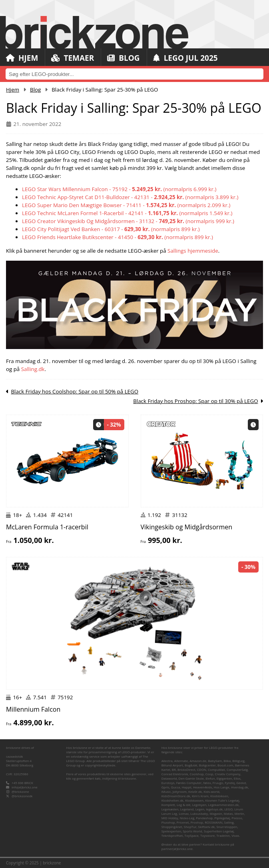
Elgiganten (224, 778)
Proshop (197, 822)
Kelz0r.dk (195, 791)
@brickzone (20, 791)
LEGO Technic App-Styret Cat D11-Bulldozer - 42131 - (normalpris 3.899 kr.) (130, 197)
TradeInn (223, 835)
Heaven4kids (203, 787)
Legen (200, 809)
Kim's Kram (200, 796)
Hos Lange (222, 787)
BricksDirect (186, 769)
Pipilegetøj (222, 818)
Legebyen (199, 805)
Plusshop (168, 822)
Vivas (235, 835)
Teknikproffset (172, 835)
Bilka (227, 761)
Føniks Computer (189, 783)
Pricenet (183, 822)
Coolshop (197, 774)
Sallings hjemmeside (193, 251)
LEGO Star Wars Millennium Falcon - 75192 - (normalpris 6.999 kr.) (119, 189)
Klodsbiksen (219, 796)
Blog (123, 58)
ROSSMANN (213, 822)
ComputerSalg (237, 769)
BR (174, 769)
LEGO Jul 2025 (185, 58)
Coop (209, 774)
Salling (229, 822)
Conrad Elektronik (175, 774)
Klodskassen (194, 800)
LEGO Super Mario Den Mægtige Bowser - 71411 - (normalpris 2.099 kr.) (126, 205)
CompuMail (216, 769)
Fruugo (218, 783)
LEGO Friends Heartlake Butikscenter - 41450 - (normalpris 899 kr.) (118, 237)
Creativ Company (227, 774)
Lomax (184, 813)
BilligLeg (238, 761)
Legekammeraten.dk (224, 805)
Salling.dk (33, 369)
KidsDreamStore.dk (176, 796)
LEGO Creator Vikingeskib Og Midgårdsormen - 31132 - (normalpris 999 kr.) (128, 221)
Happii (187, 787)
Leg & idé (183, 805)
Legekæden (170, 809)
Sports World (192, 831)
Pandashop (204, 818)
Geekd (241, 783)
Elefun (210, 778)
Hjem (22, 58)
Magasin (216, 813)
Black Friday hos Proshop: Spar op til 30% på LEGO (195, 401)
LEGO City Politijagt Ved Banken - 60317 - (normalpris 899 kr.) (111, 229)
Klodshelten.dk (172, 800)
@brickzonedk (22, 796)
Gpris (165, 787)
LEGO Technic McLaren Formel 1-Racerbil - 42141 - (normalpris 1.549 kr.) (127, 213)
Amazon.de (198, 761)
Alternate (181, 761)
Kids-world (211, 791)
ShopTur (190, 827)
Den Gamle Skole (191, 778)
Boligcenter (207, 765)
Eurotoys (168, 783)
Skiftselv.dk (207, 827)
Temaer (73, 58)
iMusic (166, 791)
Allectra (167, 761)
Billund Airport (172, 765)
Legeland (187, 809)
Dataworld (169, 778)
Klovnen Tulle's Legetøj (222, 800)
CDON (202, 769)
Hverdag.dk (240, 787)
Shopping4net (172, 827)
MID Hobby (170, 818)
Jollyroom (180, 791)
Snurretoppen (227, 827)
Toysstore (207, 835)
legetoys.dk (214, 809)
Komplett (168, 805)
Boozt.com (225, 765)
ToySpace (192, 835)
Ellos (237, 778)
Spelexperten (171, 831)
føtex (207, 783)
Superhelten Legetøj (219, 831)
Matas (228, 813)
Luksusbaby (199, 813)
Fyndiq (230, 783)
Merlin (239, 813)
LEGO (228, 809)
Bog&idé (191, 765)
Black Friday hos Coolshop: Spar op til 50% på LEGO (75, 391)
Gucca (176, 787)
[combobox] (134, 74)
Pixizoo (237, 818)
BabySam (215, 761)
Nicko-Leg (187, 818)
